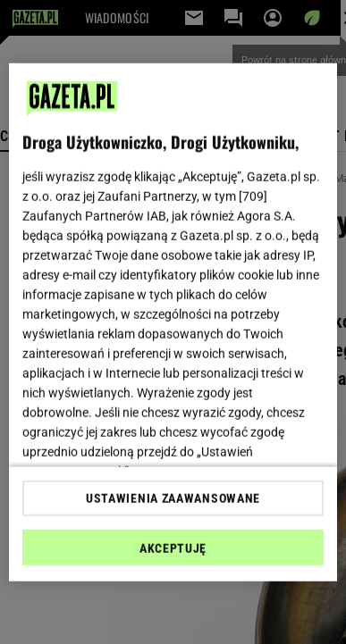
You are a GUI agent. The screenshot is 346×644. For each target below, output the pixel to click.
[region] (173, 322)
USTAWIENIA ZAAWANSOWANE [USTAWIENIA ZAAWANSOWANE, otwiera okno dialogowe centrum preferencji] (173, 498)
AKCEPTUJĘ (173, 548)
